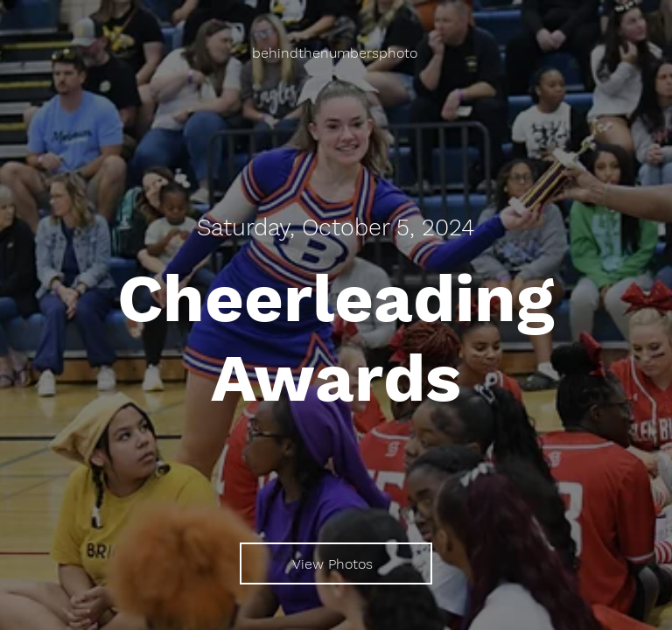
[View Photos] (336, 563)
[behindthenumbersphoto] (336, 53)
